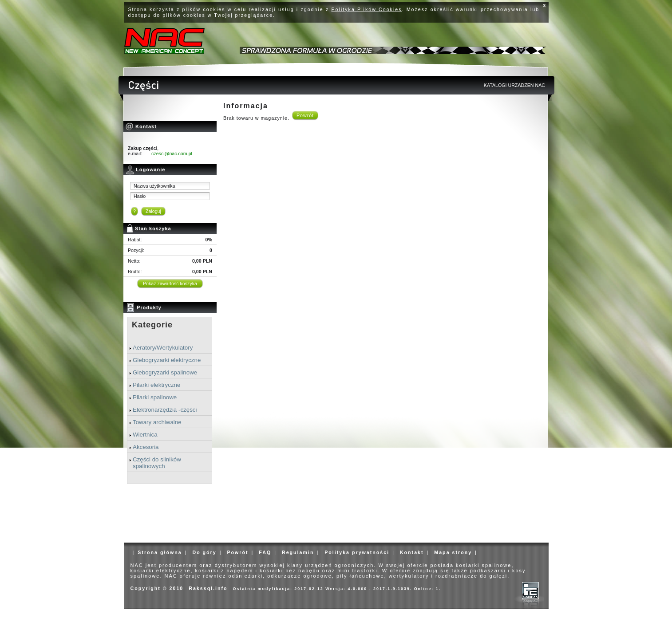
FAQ (265, 552)
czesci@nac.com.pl (172, 154)
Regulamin (298, 552)
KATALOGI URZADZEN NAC (514, 85)
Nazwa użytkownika (154, 186)
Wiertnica (145, 435)
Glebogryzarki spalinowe (165, 372)
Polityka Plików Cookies (367, 9)
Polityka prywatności (357, 552)
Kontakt (412, 552)
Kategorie (152, 325)
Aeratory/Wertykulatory (163, 348)
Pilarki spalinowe (155, 397)
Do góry (204, 552)
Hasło (140, 196)
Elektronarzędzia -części (165, 410)
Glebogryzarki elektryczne (167, 360)
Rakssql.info (208, 588)
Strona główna (160, 552)
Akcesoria (146, 447)
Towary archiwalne (157, 422)
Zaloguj (153, 211)
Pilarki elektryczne (156, 385)
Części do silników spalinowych (157, 463)
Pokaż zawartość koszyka (170, 283)
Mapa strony (453, 552)
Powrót (305, 115)
